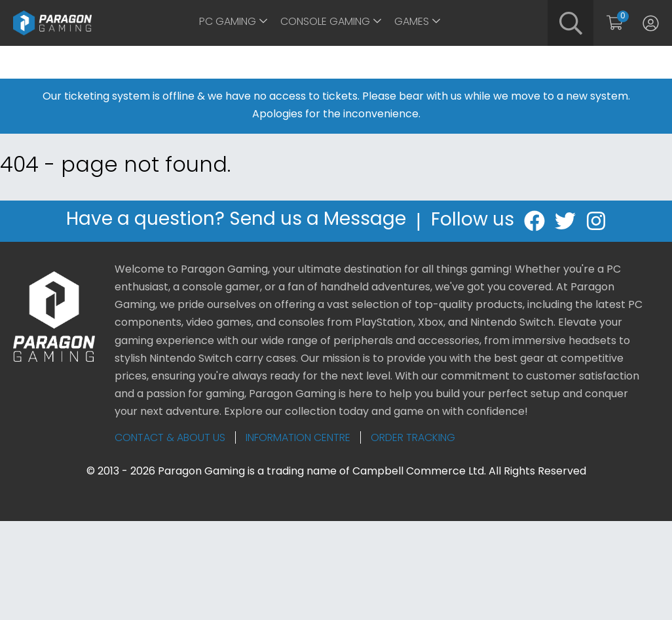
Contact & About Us (170, 438)
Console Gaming (325, 22)
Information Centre (298, 438)
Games (412, 22)
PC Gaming (228, 22)
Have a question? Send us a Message (236, 221)
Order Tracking (413, 438)
